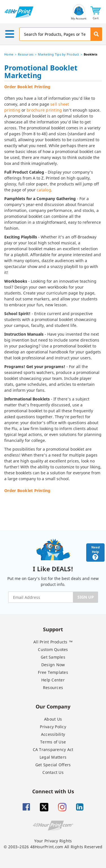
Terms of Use (53, 742)
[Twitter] (44, 807)
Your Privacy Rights (53, 841)
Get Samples (53, 657)
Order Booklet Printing (27, 87)
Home (9, 54)
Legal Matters (53, 757)
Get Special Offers (53, 765)
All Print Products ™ (53, 642)
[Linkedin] (80, 807)
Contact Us (53, 772)
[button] (96, 12)
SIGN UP (86, 597)
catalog (44, 190)
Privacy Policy (53, 727)
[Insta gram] (62, 807)
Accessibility (53, 734)
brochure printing (44, 110)
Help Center (53, 680)
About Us (53, 719)
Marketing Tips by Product (58, 54)
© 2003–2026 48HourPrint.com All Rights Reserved (53, 847)
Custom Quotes (53, 649)
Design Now (53, 665)
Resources (26, 54)
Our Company (53, 706)
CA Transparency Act (53, 749)
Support (53, 629)
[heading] (53, 73)
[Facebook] (26, 807)
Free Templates (53, 672)
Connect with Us (53, 791)
